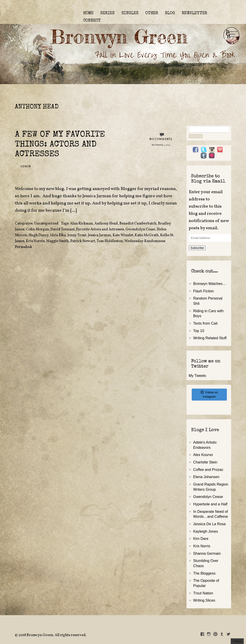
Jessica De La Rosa (210, 524)
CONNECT (92, 21)
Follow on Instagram (209, 394)
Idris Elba (58, 235)
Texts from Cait (205, 323)
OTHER (152, 13)
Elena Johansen (206, 477)
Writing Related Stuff (210, 338)
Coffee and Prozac (208, 470)
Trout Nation (203, 593)
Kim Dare (201, 539)
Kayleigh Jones (206, 531)
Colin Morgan (37, 229)
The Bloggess (204, 573)
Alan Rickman (81, 224)
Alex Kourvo (203, 455)
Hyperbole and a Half (210, 504)
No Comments (161, 139)
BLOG (170, 13)
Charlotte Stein (205, 462)
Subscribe (197, 248)
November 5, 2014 (161, 145)
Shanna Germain (207, 553)
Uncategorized (46, 224)
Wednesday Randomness (145, 241)
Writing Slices (204, 600)
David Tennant (63, 229)
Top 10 (199, 331)
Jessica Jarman (99, 235)
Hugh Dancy (39, 235)
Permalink (23, 247)
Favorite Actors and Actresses (100, 229)
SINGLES (130, 13)
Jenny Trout (77, 235)
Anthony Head (106, 224)
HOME (88, 13)
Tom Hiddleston (110, 241)
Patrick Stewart (83, 241)
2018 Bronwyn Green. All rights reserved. (52, 635)
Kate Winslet (123, 235)
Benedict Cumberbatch (138, 224)
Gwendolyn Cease (140, 229)
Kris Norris (35, 241)
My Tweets (197, 376)
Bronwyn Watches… (210, 284)
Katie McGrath (147, 235)
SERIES (107, 13)
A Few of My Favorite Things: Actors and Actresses (60, 145)
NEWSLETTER (194, 13)
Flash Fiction (204, 291)
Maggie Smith (57, 241)
